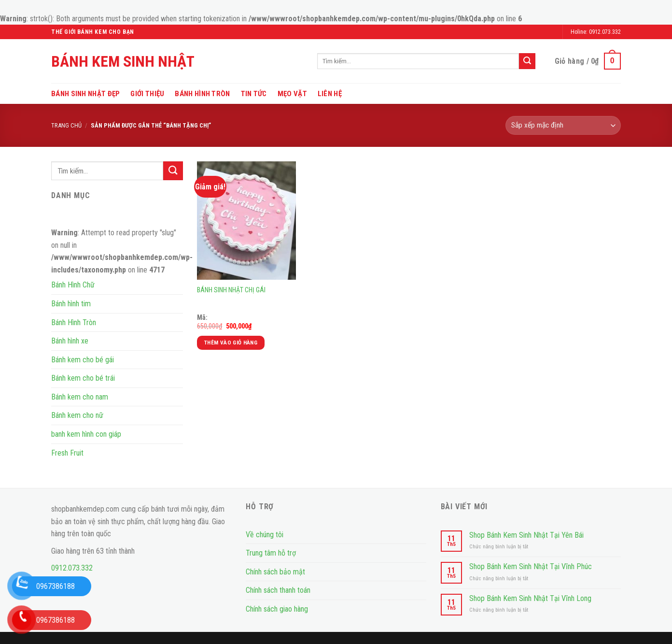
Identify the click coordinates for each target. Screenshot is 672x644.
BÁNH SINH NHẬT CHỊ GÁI (231, 290)
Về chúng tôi (265, 535)
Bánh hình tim (71, 304)
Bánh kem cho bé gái (83, 360)
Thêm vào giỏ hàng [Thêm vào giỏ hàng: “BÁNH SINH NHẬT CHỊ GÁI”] (231, 343)
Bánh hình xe (70, 341)
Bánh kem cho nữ (77, 415)
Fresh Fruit (67, 453)
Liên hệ (330, 94)
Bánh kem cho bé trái (83, 378)
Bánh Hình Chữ (73, 285)
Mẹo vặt (292, 94)
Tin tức (254, 94)
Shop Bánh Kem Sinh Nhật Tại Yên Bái (526, 535)
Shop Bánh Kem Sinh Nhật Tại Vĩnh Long (530, 598)
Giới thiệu (147, 94)
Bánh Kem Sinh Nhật (123, 61)
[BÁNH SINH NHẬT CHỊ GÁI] (246, 221)
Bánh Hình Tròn (202, 94)
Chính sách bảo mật (275, 572)
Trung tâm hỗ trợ (271, 553)
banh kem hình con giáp (86, 434)
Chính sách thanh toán (278, 590)
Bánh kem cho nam (80, 397)
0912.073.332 (72, 568)
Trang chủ (66, 125)
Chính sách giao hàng (277, 609)
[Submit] (527, 61)
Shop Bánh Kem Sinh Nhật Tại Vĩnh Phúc (531, 566)
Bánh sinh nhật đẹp (85, 94)
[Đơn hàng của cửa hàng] (563, 125)
